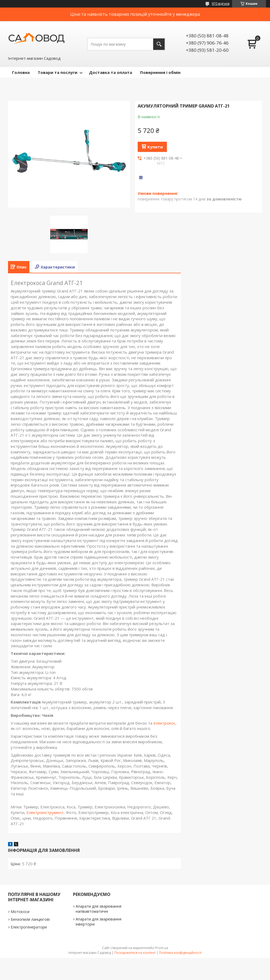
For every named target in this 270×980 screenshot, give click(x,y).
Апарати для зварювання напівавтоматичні (99, 909)
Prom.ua (162, 948)
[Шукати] (159, 44)
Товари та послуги (57, 72)
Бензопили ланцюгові (30, 919)
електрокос (164, 723)
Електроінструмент (45, 812)
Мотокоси (20, 912)
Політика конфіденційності (180, 953)
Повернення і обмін (160, 72)
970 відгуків (221, 4)
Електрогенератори (29, 927)
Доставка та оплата (111, 72)
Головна (21, 72)
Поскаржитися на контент (135, 953)
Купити (155, 147)
